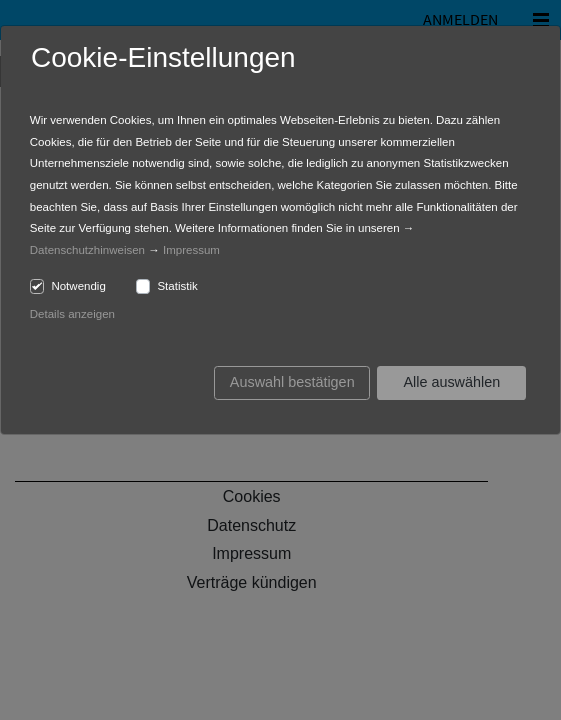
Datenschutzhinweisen (87, 250)
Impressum (191, 250)
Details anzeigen (72, 314)
